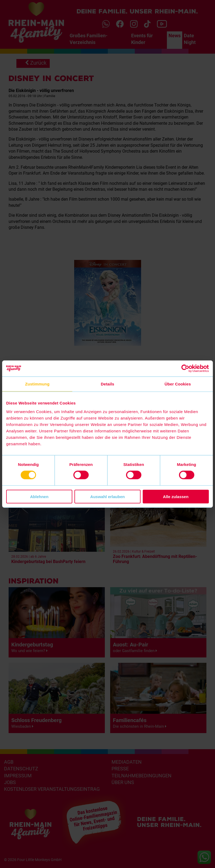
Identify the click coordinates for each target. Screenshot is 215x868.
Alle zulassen (176, 496)
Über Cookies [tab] (178, 384)
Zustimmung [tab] (37, 384)
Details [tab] (107, 384)
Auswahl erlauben (107, 496)
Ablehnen (39, 496)
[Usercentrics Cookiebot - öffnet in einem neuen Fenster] (185, 369)
